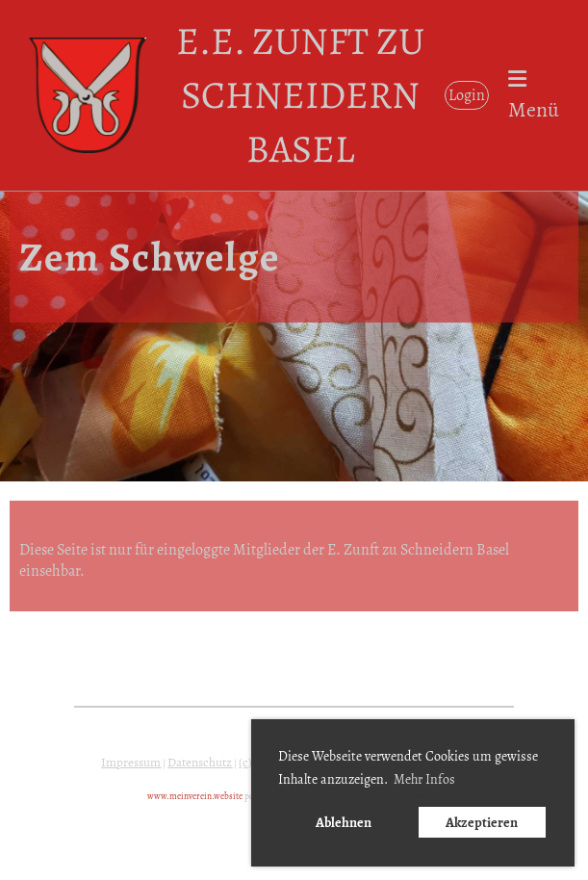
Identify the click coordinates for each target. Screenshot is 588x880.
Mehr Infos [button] (424, 779)
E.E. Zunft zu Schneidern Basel (300, 95)
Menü (534, 96)
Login (467, 95)
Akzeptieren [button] (482, 822)
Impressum (131, 763)
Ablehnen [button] (344, 822)
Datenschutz (200, 763)
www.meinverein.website (195, 796)
